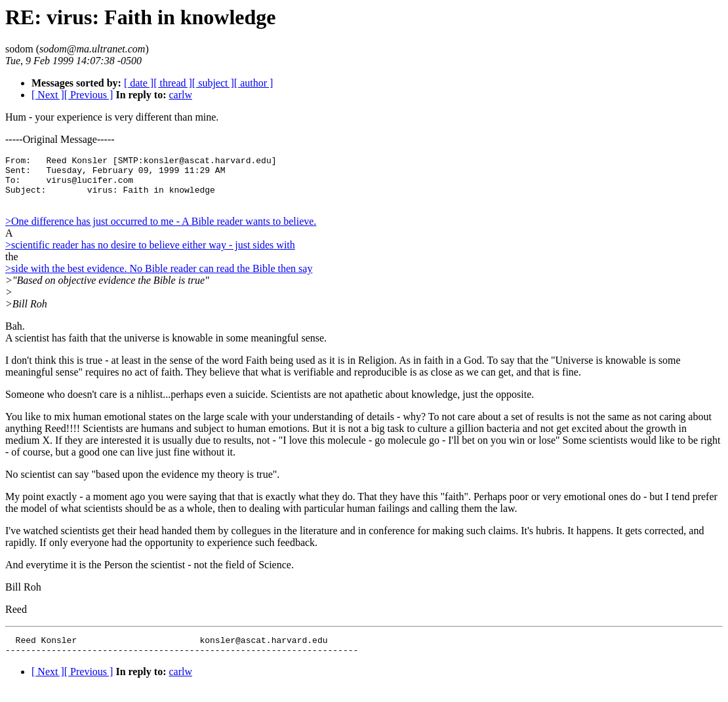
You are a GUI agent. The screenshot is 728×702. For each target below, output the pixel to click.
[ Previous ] (89, 95)
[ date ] (139, 83)
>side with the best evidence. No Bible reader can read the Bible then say (159, 278)
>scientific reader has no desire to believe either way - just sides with (150, 255)
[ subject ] (213, 83)
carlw (180, 95)
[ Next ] (48, 95)
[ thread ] (173, 83)
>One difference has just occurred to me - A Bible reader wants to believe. (161, 231)
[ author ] (254, 83)
